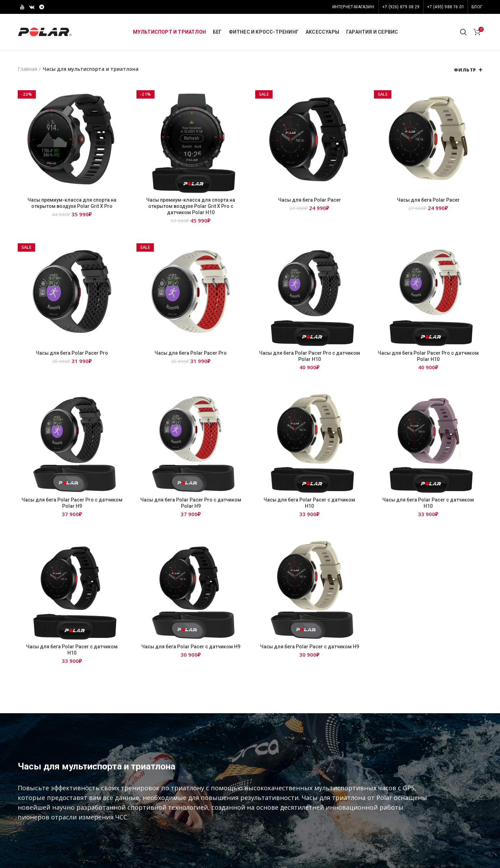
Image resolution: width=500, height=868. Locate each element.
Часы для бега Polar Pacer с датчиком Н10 (309, 503)
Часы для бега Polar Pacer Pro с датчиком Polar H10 (310, 356)
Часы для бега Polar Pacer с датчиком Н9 (191, 647)
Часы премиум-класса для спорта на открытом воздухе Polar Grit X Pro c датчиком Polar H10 (191, 206)
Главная (27, 69)
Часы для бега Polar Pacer (310, 200)
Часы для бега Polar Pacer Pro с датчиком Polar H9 (72, 503)
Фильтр (465, 70)
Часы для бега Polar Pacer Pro (72, 353)
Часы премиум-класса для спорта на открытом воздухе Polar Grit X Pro (72, 203)
